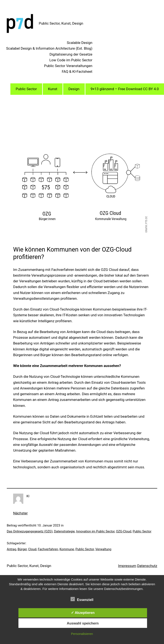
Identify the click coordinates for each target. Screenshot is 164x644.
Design (74, 89)
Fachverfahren (48, 549)
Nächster (20, 513)
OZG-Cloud (124, 531)
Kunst (53, 89)
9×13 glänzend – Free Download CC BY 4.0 (125, 89)
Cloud (32, 549)
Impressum (127, 566)
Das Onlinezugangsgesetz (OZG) (30, 531)
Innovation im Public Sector (95, 531)
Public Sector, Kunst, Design (61, 23)
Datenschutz (147, 566)
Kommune (67, 549)
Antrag (11, 549)
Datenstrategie (64, 531)
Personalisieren (82, 634)
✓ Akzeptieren (83, 613)
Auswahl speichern (83, 623)
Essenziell (82, 599)
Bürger (22, 549)
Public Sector (26, 89)
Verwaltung (103, 549)
